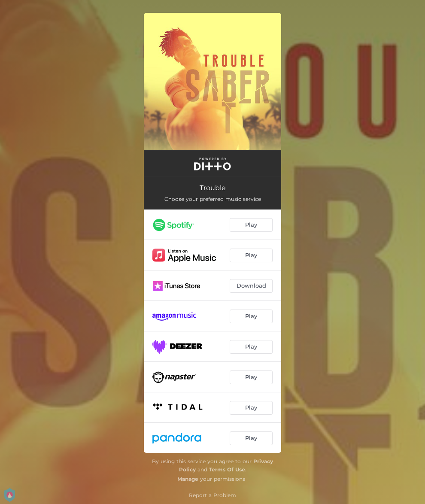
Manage (188, 479)
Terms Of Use (227, 469)
